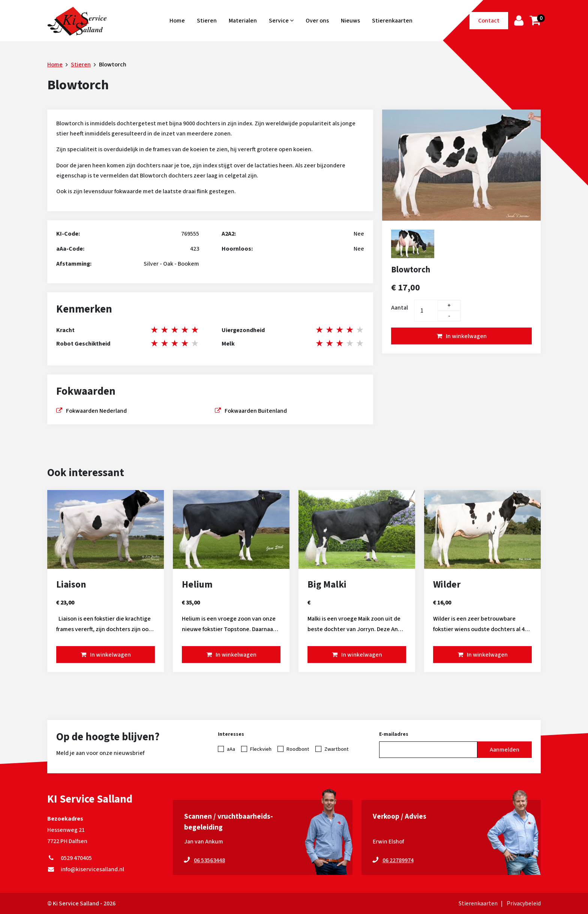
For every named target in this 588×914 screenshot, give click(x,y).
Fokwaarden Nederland (96, 411)
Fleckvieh (261, 749)
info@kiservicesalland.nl (86, 869)
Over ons (317, 21)
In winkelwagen (466, 336)
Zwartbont (337, 749)
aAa (231, 749)
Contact (489, 21)
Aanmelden (505, 750)
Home (177, 21)
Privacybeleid (524, 903)
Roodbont (298, 749)
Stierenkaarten (392, 21)
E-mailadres (394, 734)
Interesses (231, 734)
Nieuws (350, 21)
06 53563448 (209, 860)
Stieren (207, 21)
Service (281, 21)
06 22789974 (398, 860)
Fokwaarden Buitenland (256, 411)
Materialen (243, 21)
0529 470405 (70, 858)
